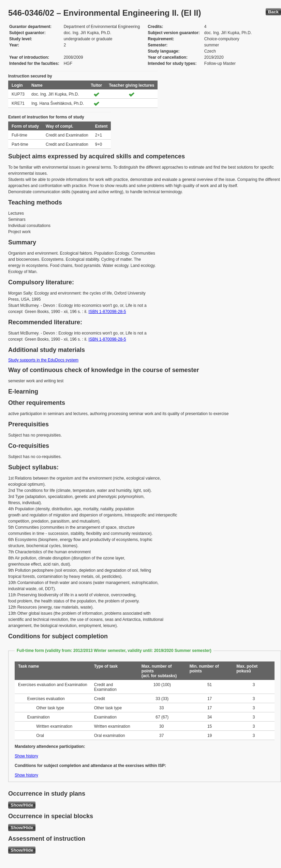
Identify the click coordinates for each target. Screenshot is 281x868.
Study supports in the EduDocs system (43, 360)
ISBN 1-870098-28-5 (107, 312)
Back (273, 12)
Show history (26, 756)
